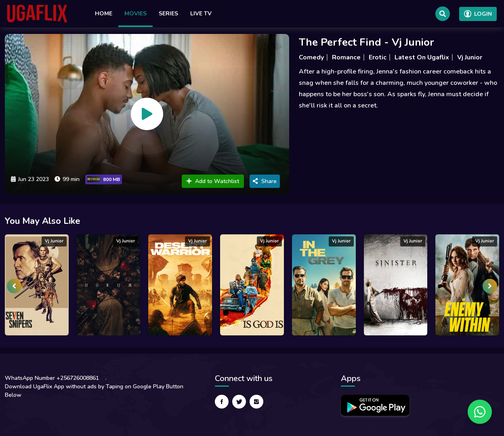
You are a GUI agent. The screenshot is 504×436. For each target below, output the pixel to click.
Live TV (201, 14)
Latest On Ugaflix (422, 57)
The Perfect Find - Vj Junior (366, 42)
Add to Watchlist (213, 181)
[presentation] (14, 286)
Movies (135, 14)
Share (265, 181)
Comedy (311, 57)
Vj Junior (470, 57)
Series (168, 14)
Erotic (378, 57)
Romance (346, 57)
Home (104, 14)
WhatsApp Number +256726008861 (52, 378)
